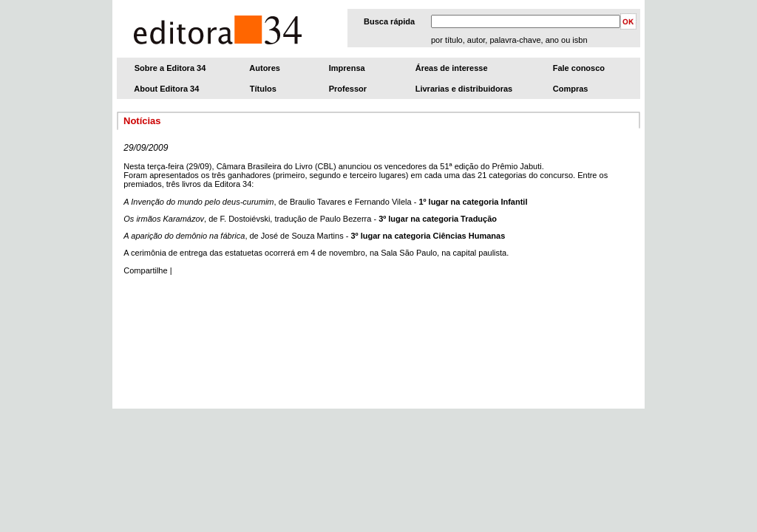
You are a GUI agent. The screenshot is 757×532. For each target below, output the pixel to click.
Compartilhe (145, 270)
